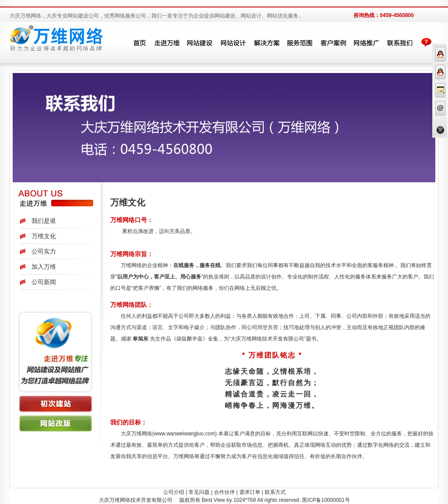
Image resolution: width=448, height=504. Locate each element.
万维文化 (44, 236)
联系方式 (275, 492)
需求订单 (250, 492)
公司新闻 (44, 282)
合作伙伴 (224, 492)
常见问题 (199, 492)
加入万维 (44, 267)
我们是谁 (44, 221)
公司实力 (44, 251)
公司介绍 (174, 492)
